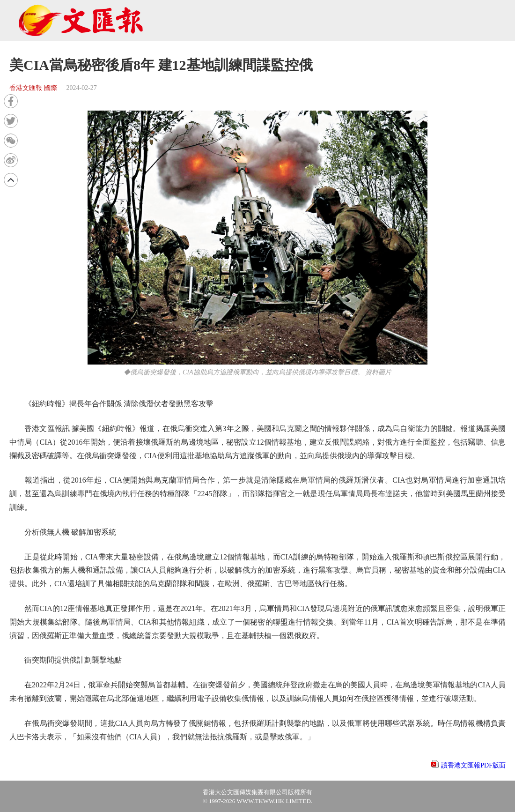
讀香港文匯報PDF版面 (473, 765)
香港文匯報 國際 (33, 88)
